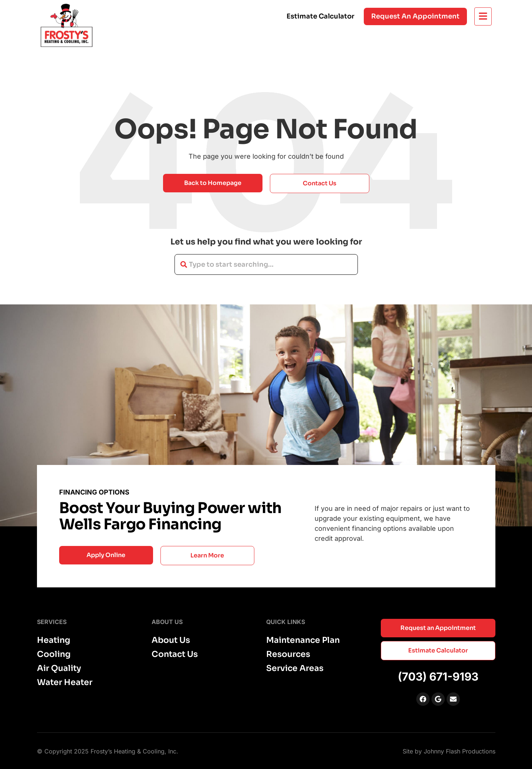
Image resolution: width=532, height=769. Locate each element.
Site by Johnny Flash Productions (449, 751)
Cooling (54, 654)
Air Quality (59, 668)
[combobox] (266, 264)
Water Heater (65, 682)
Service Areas (295, 668)
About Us (171, 640)
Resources (288, 654)
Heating (54, 640)
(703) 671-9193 (438, 677)
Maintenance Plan (303, 640)
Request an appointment (415, 16)
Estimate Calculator (321, 16)
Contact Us (175, 654)
